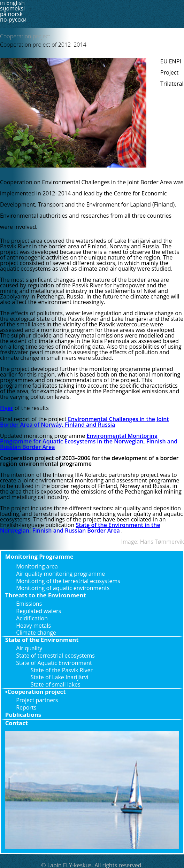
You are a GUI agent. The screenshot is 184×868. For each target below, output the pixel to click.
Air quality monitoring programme (60, 574)
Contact (17, 723)
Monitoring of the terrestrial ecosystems (68, 581)
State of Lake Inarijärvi (59, 677)
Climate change (36, 633)
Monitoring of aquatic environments (63, 588)
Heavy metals (33, 626)
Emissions (29, 604)
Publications (23, 715)
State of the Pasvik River (62, 670)
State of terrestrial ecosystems (55, 656)
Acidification (32, 618)
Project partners (37, 700)
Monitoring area (37, 566)
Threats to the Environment (46, 595)
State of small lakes (56, 684)
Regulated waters (39, 611)
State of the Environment (42, 640)
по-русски (13, 20)
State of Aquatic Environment (54, 663)
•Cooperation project (36, 692)
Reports (26, 707)
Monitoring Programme (39, 556)
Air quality (29, 648)
